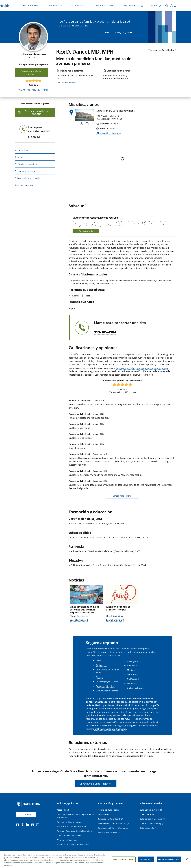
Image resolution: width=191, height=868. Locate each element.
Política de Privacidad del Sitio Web (73, 845)
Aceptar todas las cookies (169, 859)
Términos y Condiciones (68, 840)
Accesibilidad (63, 810)
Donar (155, 6)
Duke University (147, 828)
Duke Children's (147, 814)
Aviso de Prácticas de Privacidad (71, 826)
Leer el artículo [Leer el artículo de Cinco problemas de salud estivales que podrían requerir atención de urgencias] (78, 620)
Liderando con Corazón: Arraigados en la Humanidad (75, 816)
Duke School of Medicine (151, 819)
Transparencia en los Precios (70, 835)
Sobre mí (19, 157)
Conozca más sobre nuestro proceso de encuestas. (142, 368)
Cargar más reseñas (122, 496)
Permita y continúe (86, 231)
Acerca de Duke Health (108, 810)
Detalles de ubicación (66, 83)
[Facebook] (18, 825)
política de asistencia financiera (110, 729)
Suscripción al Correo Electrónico (113, 828)
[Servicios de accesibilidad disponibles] (82, 124)
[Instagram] (23, 825)
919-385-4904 (105, 332)
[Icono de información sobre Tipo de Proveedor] (175, 50)
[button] (100, 661)
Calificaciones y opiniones (26, 164)
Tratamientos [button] (53, 6)
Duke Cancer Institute (149, 810)
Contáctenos (26, 814)
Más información (125, 226)
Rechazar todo (146, 859)
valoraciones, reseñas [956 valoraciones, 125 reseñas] (33, 90)
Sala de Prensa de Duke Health (112, 823)
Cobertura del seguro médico (28, 178)
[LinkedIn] (28, 825)
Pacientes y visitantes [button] (103, 6)
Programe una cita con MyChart (32, 72)
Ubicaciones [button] (76, 6)
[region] (95, 859)
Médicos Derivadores (108, 832)
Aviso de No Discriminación (69, 822)
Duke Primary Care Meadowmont (115, 111)
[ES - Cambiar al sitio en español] (173, 6)
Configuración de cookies (124, 859)
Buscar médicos (31, 6)
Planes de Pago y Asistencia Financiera (74, 831)
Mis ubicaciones (22, 150)
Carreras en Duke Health (109, 819)
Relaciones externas (24, 185)
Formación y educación (25, 171)
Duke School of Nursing (150, 823)
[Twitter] (33, 825)
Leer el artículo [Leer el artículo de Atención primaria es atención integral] (114, 620)
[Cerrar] (187, 859)
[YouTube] (38, 825)
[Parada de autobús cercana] (87, 124)
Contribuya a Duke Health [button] (94, 784)
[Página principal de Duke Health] (28, 804)
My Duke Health (132, 6)
